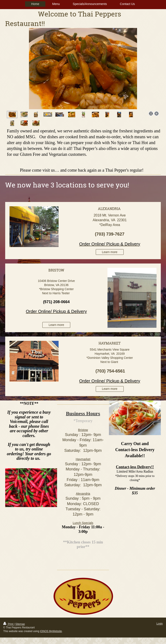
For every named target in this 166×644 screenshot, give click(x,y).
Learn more (110, 252)
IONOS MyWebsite (51, 631)
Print (9, 624)
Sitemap (20, 624)
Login (160, 624)
